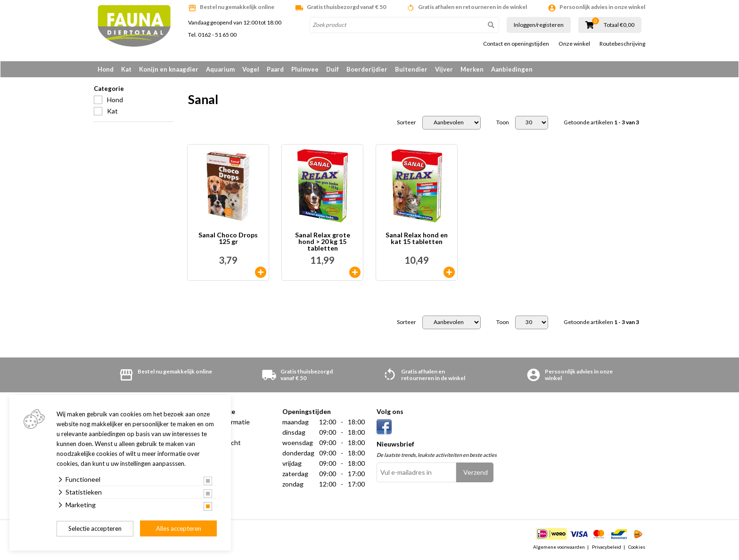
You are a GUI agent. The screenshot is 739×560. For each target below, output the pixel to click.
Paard (275, 69)
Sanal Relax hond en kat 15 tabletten (417, 239)
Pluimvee (305, 69)
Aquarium (220, 69)
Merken (472, 69)
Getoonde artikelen (601, 123)
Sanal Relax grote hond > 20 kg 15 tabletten (323, 243)
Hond (106, 69)
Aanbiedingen (512, 69)
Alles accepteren (179, 528)
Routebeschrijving (622, 44)
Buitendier (411, 69)
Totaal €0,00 (619, 25)
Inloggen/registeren (539, 25)
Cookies (637, 548)
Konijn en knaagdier (169, 69)
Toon (503, 123)
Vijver (444, 69)
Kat (126, 69)
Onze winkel (574, 44)
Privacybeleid (607, 548)
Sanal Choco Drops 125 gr (228, 239)
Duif (333, 69)
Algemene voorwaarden (559, 548)
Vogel (251, 69)
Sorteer (406, 123)
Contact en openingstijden (516, 44)
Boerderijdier (367, 69)
